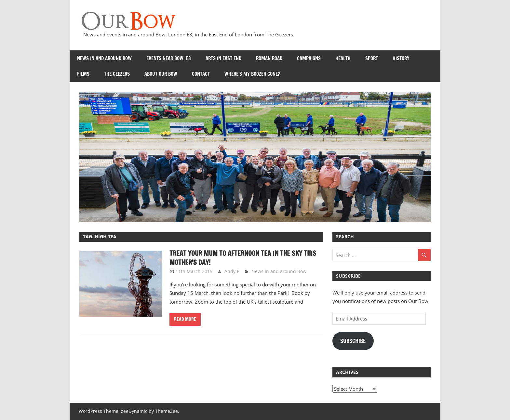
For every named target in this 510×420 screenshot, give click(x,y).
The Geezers (117, 74)
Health (343, 58)
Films (83, 74)
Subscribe (353, 341)
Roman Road (269, 58)
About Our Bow (161, 74)
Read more (185, 319)
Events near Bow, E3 (169, 58)
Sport (372, 58)
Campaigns (309, 58)
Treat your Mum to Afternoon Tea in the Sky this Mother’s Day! (243, 258)
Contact (201, 74)
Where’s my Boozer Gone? (252, 74)
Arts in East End (223, 58)
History (401, 58)
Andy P (232, 271)
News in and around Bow (104, 58)
